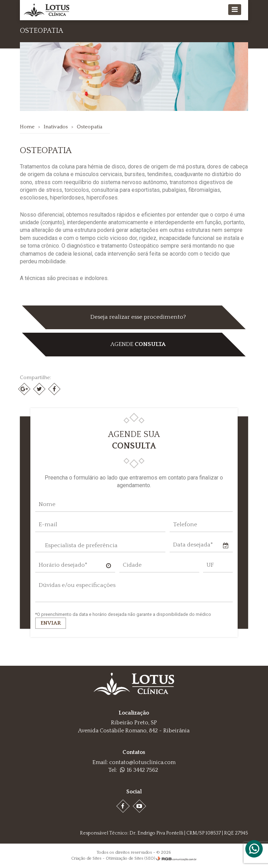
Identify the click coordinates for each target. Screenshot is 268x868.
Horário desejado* (63, 565)
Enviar (51, 623)
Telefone (185, 524)
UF (210, 565)
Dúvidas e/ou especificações (77, 585)
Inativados (56, 127)
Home (28, 127)
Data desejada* (193, 545)
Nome (47, 504)
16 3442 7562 (139, 770)
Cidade (132, 565)
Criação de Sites (86, 858)
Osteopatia (90, 127)
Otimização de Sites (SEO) (130, 858)
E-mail (48, 524)
